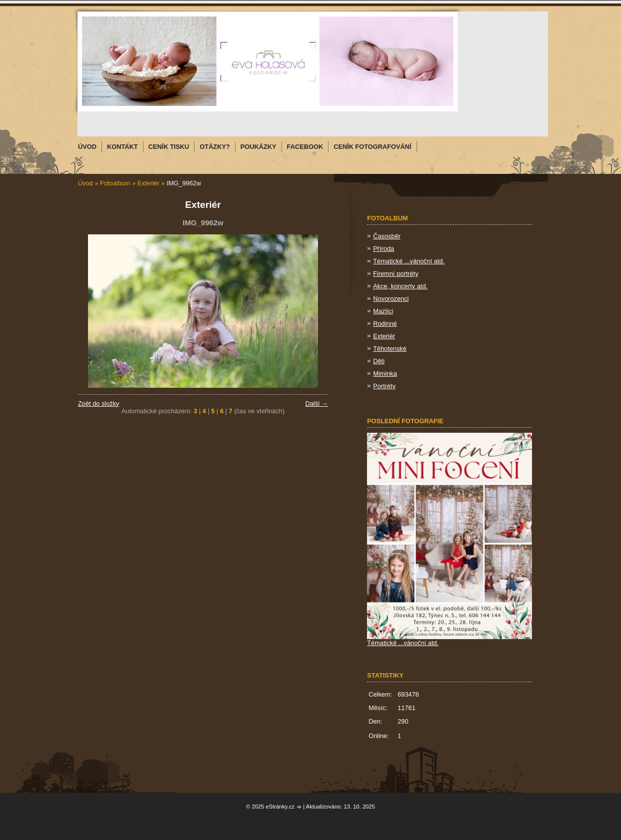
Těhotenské (390, 349)
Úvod (85, 183)
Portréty (384, 386)
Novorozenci (391, 299)
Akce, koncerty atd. (400, 286)
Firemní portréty (395, 274)
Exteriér (148, 183)
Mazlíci (383, 311)
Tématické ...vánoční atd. (409, 261)
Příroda (383, 249)
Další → (316, 404)
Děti (379, 361)
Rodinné (385, 324)
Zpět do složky (99, 404)
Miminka (385, 374)
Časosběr (387, 236)
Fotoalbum (115, 183)
